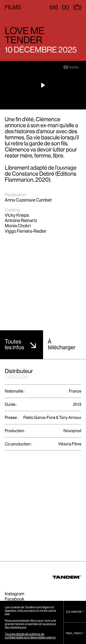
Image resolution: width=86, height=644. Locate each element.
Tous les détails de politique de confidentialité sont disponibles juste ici (30, 636)
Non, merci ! (75, 633)
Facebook (15, 599)
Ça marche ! (75, 612)
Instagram (15, 594)
